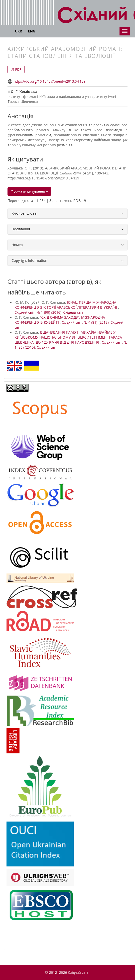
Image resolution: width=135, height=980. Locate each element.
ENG (32, 31)
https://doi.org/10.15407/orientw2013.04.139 (50, 81)
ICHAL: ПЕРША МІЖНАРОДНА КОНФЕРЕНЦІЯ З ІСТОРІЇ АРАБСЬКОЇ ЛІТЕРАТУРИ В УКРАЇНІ (66, 305)
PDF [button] (18, 69)
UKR (18, 31)
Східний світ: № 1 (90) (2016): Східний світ (49, 312)
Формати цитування (29, 191)
